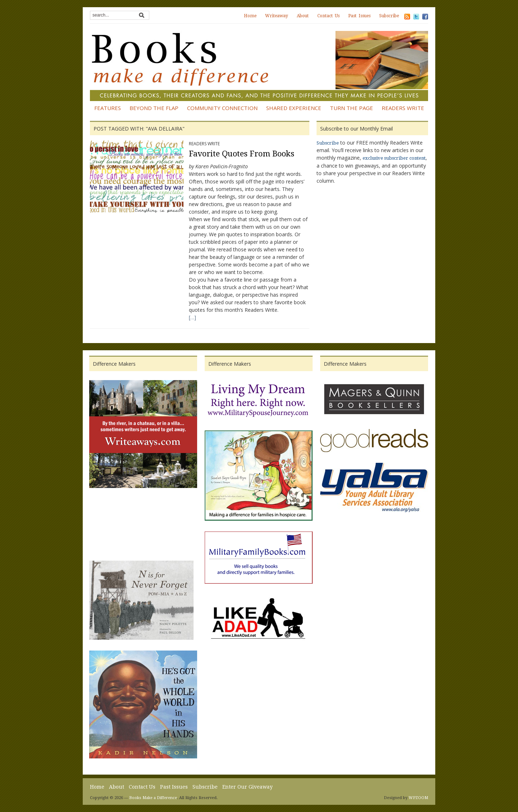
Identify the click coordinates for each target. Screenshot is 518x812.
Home (250, 16)
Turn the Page (351, 108)
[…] (192, 317)
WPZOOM (418, 798)
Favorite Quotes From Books (242, 154)
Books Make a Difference (153, 798)
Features (108, 108)
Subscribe (389, 16)
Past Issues (359, 16)
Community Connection (222, 108)
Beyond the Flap (154, 108)
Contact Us (328, 16)
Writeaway (277, 16)
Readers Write (403, 108)
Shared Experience (294, 108)
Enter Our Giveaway (247, 787)
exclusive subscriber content (394, 158)
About (303, 16)
